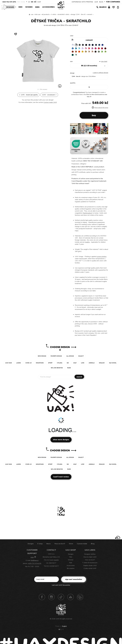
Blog (93, 545)
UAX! (96, 2)
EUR (39, 2)
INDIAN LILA (103, 49)
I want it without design (100, 74)
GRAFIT (84, 45)
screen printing (102, 258)
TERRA (84, 52)
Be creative (71, 570)
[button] (106, 131)
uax (32, 14)
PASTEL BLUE (84, 49)
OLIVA (80, 56)
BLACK (88, 45)
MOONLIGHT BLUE (103, 45)
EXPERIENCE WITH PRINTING (82, 2)
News (49, 545)
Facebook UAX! (42, 598)
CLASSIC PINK (99, 49)
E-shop (40, 545)
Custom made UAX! (50, 102)
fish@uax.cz (35, 562)
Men (20, 7)
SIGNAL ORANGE (91, 52)
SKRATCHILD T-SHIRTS (64, 14)
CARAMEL (103, 52)
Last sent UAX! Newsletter (61, 586)
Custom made (82, 545)
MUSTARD (99, 52)
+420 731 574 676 (9, 2)
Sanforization (87, 214)
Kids (37, 7)
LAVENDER (88, 49)
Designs (11, 7)
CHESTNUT (77, 56)
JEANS (91, 45)
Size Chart (104, 63)
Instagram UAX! (51, 598)
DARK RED (80, 52)
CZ (29, 2)
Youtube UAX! (71, 598)
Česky (57, 628)
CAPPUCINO (73, 56)
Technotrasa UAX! (80, 598)
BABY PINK (91, 49)
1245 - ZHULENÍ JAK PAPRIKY (28, 95)
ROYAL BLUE (73, 49)
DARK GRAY (80, 45)
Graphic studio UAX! (90, 567)
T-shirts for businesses (90, 564)
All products (46, 14)
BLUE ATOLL (80, 49)
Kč (35, 2)
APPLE (84, 56)
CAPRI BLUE (77, 49)
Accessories (48, 7)
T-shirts (54, 14)
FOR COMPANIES (113, 2)
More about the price (100, 109)
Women (29, 7)
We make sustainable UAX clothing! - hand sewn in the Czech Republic (30, 15)
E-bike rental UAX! (90, 570)
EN (32, 2)
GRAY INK (99, 45)
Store (71, 545)
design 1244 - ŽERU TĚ (78, 14)
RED (73, 52)
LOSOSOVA (95, 49)
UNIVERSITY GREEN (91, 56)
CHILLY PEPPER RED (77, 52)
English (64, 628)
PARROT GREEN (88, 56)
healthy (87, 243)
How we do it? (60, 545)
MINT (95, 56)
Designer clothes (90, 555)
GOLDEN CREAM (95, 52)
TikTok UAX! (61, 598)
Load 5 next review (61, 478)
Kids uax (38, 14)
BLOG (101, 2)
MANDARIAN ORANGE (88, 52)
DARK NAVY (95, 45)
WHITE (73, 45)
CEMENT (90, 14)
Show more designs (61, 441)
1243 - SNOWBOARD (49, 95)
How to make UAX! (90, 558)
